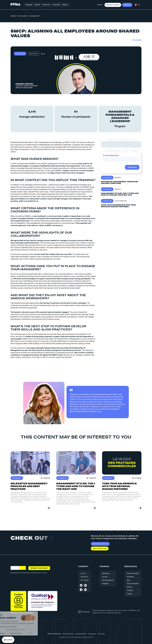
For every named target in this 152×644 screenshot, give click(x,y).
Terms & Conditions (68, 634)
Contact (100, 5)
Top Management (108, 580)
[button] (37, 5)
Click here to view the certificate (22, 613)
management (35, 16)
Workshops (106, 573)
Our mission (85, 580)
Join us (83, 573)
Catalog (129, 594)
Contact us (84, 577)
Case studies (22, 16)
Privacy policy (92, 634)
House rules (101, 634)
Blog (128, 580)
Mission (65, 5)
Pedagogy (29, 5)
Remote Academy (133, 573)
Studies (129, 587)
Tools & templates (133, 584)
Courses (105, 577)
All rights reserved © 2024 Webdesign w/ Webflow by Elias (76, 637)
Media (13, 16)
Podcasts (130, 590)
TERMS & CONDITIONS (54, 634)
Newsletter (130, 577)
